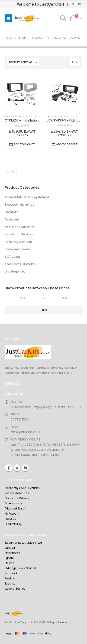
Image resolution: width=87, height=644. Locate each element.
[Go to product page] (22, 94)
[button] (8, 18)
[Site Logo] (27, 18)
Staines (9, 563)
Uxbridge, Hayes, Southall (21, 568)
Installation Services (19, 234)
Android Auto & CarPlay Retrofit (27, 197)
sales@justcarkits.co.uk (25, 432)
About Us (10, 519)
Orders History (14, 503)
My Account (12, 514)
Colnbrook (11, 573)
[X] (73, 4)
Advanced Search (15, 509)
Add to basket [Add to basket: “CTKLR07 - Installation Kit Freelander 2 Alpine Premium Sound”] (24, 144)
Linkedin (25, 468)
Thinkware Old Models (20, 264)
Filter (44, 310)
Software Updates (18, 249)
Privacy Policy (13, 524)
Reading (10, 578)
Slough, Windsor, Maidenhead (23, 543)
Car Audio (12, 212)
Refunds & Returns (17, 493)
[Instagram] (80, 4)
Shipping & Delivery (17, 498)
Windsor (10, 548)
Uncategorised (15, 271)
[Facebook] (67, 4)
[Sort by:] (23, 62)
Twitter (17, 468)
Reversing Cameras (18, 242)
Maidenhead (12, 553)
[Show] (74, 62)
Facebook (9, 468)
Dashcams (12, 219)
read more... (13, 383)
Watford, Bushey (15, 589)
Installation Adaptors (19, 227)
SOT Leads (13, 256)
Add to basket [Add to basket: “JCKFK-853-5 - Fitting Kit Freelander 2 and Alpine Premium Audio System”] (67, 144)
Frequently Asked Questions (22, 488)
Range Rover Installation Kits (22, 116)
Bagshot (10, 584)
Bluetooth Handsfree (19, 204)
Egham (9, 558)
